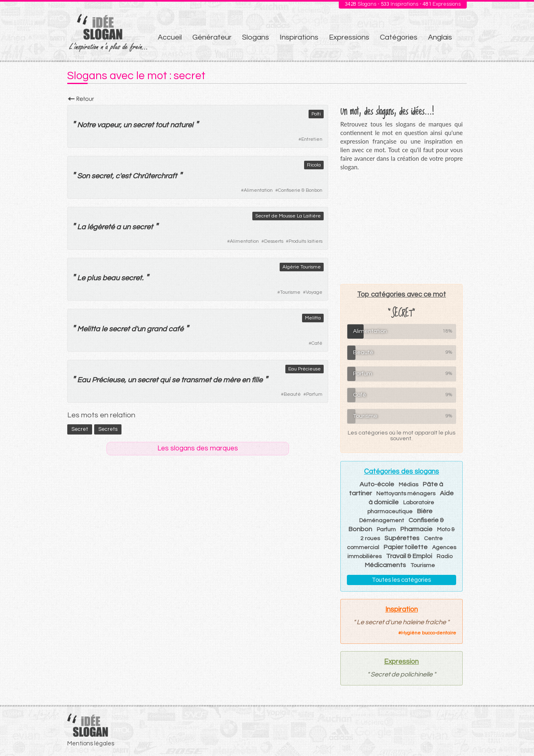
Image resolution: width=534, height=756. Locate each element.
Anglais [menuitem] (440, 37)
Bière (425, 511)
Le (81, 278)
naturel (182, 125)
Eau (84, 380)
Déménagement (382, 521)
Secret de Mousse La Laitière (288, 216)
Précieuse (108, 380)
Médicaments (385, 565)
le (104, 329)
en (246, 380)
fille (257, 380)
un (127, 125)
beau (111, 278)
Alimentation (258, 190)
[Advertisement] (402, 227)
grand (157, 329)
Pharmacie (416, 529)
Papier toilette (406, 547)
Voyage (314, 292)
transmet (196, 380)
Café (317, 343)
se (175, 380)
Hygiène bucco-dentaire (429, 633)
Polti (316, 114)
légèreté (101, 227)
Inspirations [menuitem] (299, 37)
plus (94, 278)
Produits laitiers (306, 241)
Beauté (292, 394)
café (176, 329)
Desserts (274, 241)
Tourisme (290, 292)
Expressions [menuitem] (349, 37)
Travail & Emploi (409, 556)
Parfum (314, 394)
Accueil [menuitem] (170, 37)
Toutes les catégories (401, 580)
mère (232, 380)
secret (143, 125)
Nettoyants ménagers (406, 494)
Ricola (314, 165)
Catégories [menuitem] (399, 37)
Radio (445, 556)
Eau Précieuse (305, 369)
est (126, 176)
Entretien (312, 139)
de (217, 380)
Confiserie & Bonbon (300, 190)
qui (165, 380)
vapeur (108, 125)
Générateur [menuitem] (212, 37)
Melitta (313, 318)
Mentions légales (91, 744)
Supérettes (402, 538)
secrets (108, 429)
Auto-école (377, 484)
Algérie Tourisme (302, 267)
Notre (86, 125)
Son (83, 176)
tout (162, 125)
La (81, 227)
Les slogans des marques (198, 448)
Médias (408, 485)
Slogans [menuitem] (256, 37)
